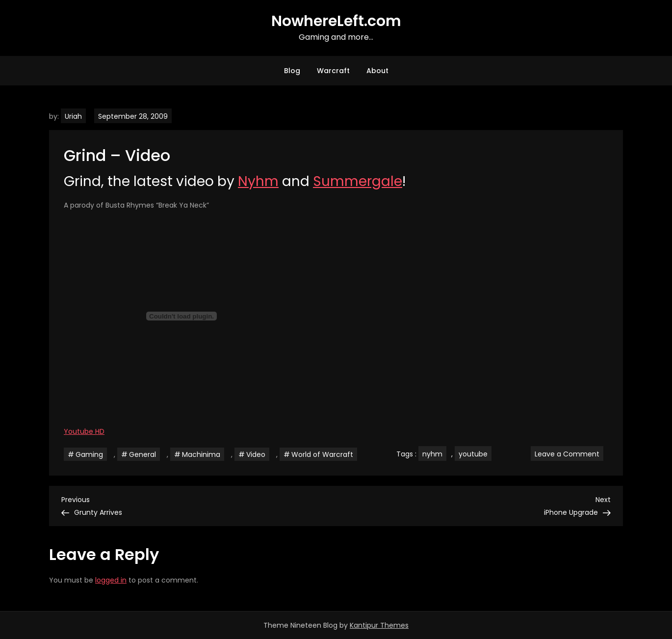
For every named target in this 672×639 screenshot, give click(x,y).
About (377, 71)
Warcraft (333, 71)
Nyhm (258, 181)
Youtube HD (84, 431)
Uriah (73, 116)
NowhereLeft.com (336, 21)
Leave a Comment (569, 453)
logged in (111, 580)
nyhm (432, 454)
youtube (473, 454)
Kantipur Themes (379, 625)
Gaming (89, 454)
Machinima (201, 454)
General (142, 454)
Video (256, 454)
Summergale (358, 181)
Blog (292, 71)
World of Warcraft (322, 454)
